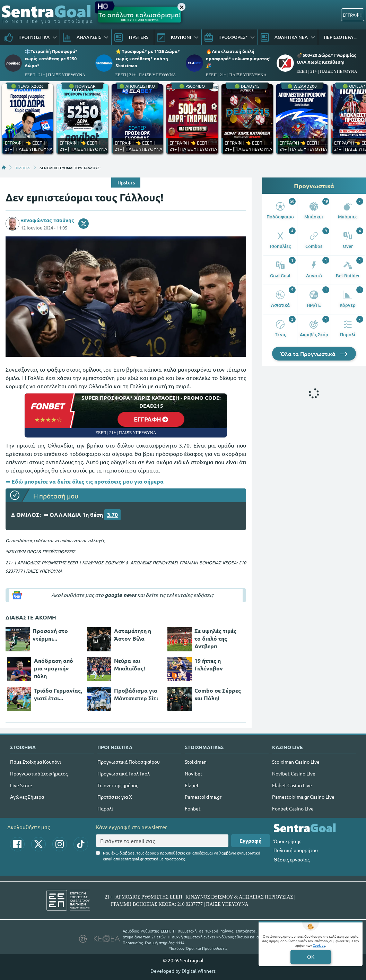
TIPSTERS (23, 167)
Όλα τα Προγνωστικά (314, 354)
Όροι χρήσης (287, 841)
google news (120, 595)
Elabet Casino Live (292, 785)
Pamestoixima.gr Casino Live (303, 797)
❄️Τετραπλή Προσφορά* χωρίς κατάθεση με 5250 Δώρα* (51, 58)
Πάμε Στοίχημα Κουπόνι (36, 762)
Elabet (192, 785)
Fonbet (193, 808)
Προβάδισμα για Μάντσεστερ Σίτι (136, 694)
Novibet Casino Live (294, 773)
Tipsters (126, 183)
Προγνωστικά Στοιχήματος (39, 773)
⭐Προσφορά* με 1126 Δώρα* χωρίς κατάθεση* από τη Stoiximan (148, 58)
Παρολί (105, 808)
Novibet (194, 773)
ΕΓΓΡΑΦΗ (353, 15)
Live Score (21, 785)
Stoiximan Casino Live (296, 762)
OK (311, 957)
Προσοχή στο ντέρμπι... (50, 635)
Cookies (319, 945)
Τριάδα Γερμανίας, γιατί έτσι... (58, 694)
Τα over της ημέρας (118, 785)
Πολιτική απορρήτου (296, 850)
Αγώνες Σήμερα (27, 797)
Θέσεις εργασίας (291, 859)
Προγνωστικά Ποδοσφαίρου (129, 762)
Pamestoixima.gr (203, 797)
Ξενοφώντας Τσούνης (47, 220)
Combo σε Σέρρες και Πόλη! (218, 694)
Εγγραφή (251, 841)
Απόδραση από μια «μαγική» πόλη (54, 668)
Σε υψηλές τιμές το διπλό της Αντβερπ (215, 638)
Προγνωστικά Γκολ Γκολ (124, 773)
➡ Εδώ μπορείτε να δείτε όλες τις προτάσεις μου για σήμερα (85, 481)
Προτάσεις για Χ (115, 797)
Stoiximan (196, 762)
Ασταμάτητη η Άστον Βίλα (133, 635)
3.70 (112, 515)
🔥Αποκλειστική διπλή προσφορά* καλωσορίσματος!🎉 (238, 58)
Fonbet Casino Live (293, 808)
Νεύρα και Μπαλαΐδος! (130, 664)
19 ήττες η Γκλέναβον (209, 664)
